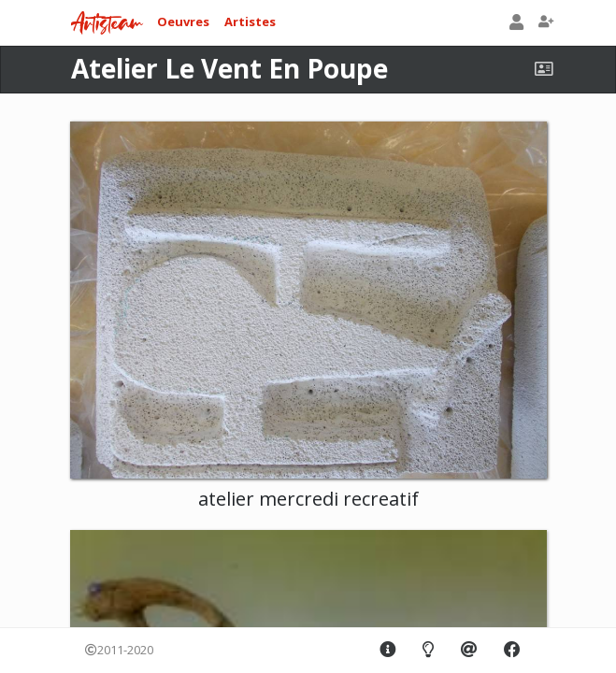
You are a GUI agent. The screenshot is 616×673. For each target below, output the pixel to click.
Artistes (250, 21)
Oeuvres (183, 21)
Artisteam (107, 24)
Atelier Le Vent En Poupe (229, 68)
